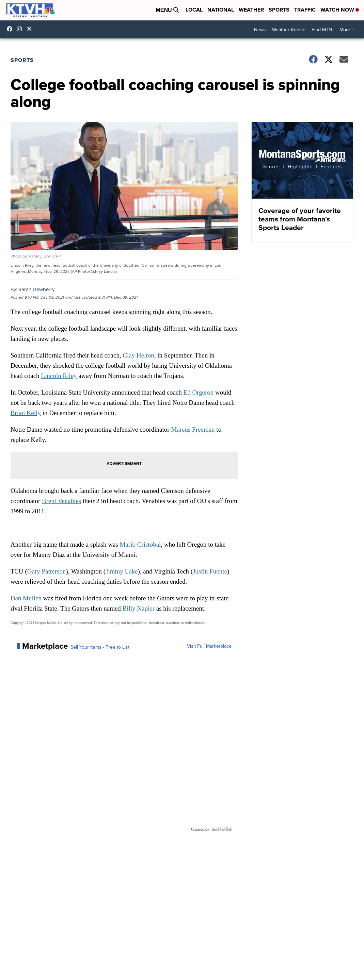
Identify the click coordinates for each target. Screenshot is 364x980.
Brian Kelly (26, 413)
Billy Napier (139, 608)
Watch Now (340, 10)
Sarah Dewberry (36, 289)
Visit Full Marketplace (209, 646)
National (221, 10)
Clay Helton (138, 355)
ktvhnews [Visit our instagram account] (21, 29)
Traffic (305, 10)
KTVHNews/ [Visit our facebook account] (11, 29)
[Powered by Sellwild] (222, 829)
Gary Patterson (46, 571)
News (260, 30)
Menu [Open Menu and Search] (167, 10)
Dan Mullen (26, 598)
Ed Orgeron (199, 392)
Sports (279, 10)
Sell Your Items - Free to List (100, 647)
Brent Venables (61, 501)
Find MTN (322, 30)
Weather (251, 10)
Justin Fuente (210, 571)
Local (194, 10)
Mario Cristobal (140, 544)
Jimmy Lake (122, 571)
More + (347, 30)
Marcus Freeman (193, 429)
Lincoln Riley (59, 376)
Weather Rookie (289, 30)
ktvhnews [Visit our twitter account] (31, 29)
